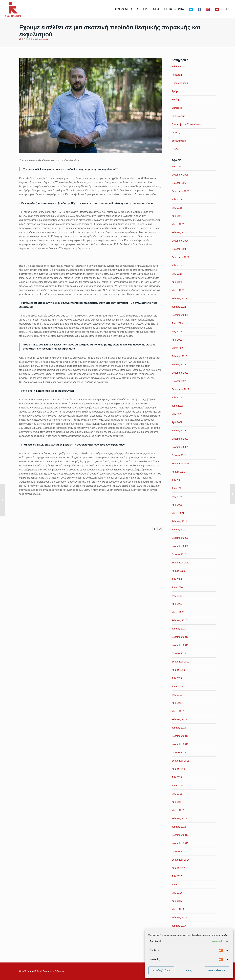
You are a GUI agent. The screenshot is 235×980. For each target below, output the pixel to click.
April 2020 (177, 604)
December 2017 (180, 835)
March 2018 (178, 810)
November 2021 (180, 447)
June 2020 (177, 587)
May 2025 (177, 208)
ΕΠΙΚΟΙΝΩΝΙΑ (174, 9)
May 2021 (177, 497)
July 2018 (177, 777)
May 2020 (177, 596)
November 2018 (180, 744)
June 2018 (177, 785)
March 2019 (178, 711)
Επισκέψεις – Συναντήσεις (186, 124)
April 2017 (177, 901)
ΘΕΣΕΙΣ (143, 9)
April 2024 (177, 282)
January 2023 (179, 365)
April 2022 (177, 422)
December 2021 (180, 439)
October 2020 (179, 554)
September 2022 (180, 389)
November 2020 (180, 546)
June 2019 (177, 686)
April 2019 (177, 703)
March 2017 (178, 909)
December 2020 (180, 538)
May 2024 (177, 274)
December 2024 (180, 241)
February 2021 (179, 521)
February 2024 (179, 298)
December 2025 (180, 175)
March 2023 (178, 348)
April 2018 (177, 802)
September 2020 (180, 563)
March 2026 (178, 166)
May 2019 (177, 695)
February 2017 (179, 918)
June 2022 (177, 406)
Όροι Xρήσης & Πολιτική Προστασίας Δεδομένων (42, 971)
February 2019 (179, 719)
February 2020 (179, 620)
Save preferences (217, 970)
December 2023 (180, 315)
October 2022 (179, 381)
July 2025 (177, 199)
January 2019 (179, 728)
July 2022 (177, 398)
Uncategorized (180, 83)
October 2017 (179, 851)
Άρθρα (175, 91)
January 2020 (179, 629)
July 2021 (177, 480)
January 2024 (179, 307)
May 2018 (177, 794)
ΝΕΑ (156, 9)
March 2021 (178, 513)
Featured (177, 75)
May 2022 (177, 414)
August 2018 (178, 769)
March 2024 (178, 290)
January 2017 (179, 926)
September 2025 (180, 191)
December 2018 (180, 736)
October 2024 (179, 249)
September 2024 (180, 257)
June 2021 (177, 488)
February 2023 (179, 356)
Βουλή (175, 99)
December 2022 (180, 373)
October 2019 (179, 653)
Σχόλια (175, 149)
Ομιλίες (176, 132)
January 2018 (179, 827)
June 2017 (177, 884)
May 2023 (177, 331)
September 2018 (180, 761)
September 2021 (180, 464)
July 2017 (177, 876)
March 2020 (178, 612)
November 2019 (180, 645)
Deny (189, 970)
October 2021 (179, 455)
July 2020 (177, 579)
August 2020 (178, 571)
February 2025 (179, 232)
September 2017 (180, 860)
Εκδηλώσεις (178, 116)
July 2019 (177, 678)
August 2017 (178, 868)
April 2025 (177, 216)
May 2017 (177, 893)
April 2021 (177, 505)
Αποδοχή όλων (161, 970)
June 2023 (177, 323)
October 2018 (179, 752)
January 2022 (179, 431)
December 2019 (180, 637)
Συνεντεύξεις (43, 39)
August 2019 (178, 670)
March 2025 (178, 224)
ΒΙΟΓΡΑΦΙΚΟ (123, 9)
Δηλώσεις (177, 108)
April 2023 (177, 340)
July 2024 (177, 265)
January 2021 (179, 530)
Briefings (177, 66)
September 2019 (180, 662)
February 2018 (179, 818)
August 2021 (178, 472)
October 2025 (179, 183)
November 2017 (180, 843)
